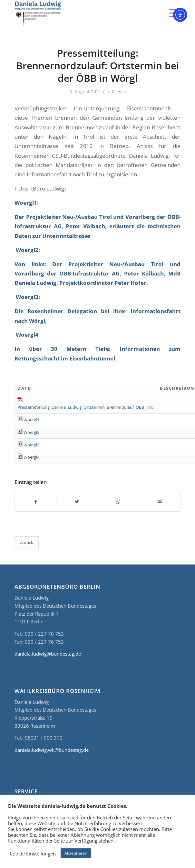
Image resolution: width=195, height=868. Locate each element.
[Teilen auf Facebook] (35, 502)
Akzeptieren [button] (76, 853)
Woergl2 (31, 432)
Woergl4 (31, 457)
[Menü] (172, 13)
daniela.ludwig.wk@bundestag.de (52, 750)
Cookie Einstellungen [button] (33, 854)
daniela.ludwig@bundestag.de (48, 654)
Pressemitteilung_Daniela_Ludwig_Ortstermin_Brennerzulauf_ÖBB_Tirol (86, 407)
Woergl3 (31, 445)
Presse (119, 92)
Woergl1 (31, 420)
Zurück (27, 542)
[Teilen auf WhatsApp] (118, 502)
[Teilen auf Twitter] (77, 502)
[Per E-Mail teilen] (160, 502)
